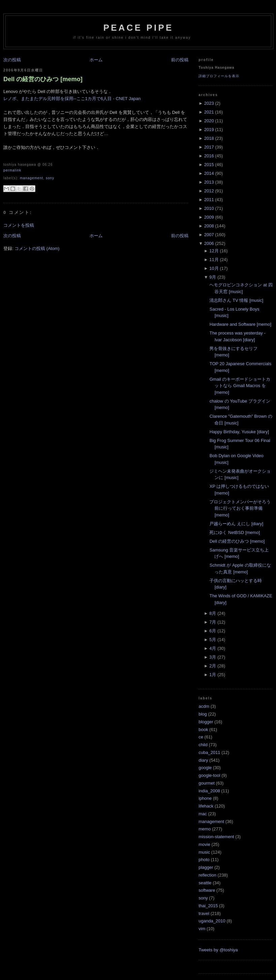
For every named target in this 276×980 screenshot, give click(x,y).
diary (203, 760)
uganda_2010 (212, 921)
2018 (209, 138)
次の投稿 (12, 60)
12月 (214, 251)
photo (204, 860)
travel (204, 913)
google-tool (209, 775)
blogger (206, 722)
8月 (213, 613)
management (31, 178)
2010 (209, 208)
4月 (213, 648)
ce (201, 737)
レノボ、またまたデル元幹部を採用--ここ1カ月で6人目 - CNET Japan (72, 99)
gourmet (207, 783)
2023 (209, 103)
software (207, 890)
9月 (213, 277)
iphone (205, 798)
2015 (209, 165)
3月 (213, 657)
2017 (209, 147)
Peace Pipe (138, 28)
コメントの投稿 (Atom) (37, 248)
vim (202, 929)
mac (203, 814)
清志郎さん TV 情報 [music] (236, 300)
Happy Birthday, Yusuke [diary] (239, 432)
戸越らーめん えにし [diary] (236, 524)
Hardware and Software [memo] (240, 324)
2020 (209, 121)
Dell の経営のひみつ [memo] (43, 79)
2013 (209, 182)
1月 (213, 675)
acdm (204, 706)
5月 (213, 640)
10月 (214, 268)
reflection (208, 875)
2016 (209, 156)
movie (204, 844)
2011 (209, 200)
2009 (209, 217)
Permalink (12, 170)
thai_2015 (208, 906)
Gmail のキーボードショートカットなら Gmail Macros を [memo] (240, 386)
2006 (209, 243)
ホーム (96, 60)
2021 (209, 112)
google (205, 768)
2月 (213, 666)
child (203, 745)
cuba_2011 (209, 752)
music (204, 852)
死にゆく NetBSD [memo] (235, 532)
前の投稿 (180, 60)
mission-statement (216, 837)
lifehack (206, 806)
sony (50, 178)
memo (205, 829)
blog (203, 714)
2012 (209, 191)
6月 (213, 631)
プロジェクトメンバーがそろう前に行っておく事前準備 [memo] (240, 508)
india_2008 (209, 791)
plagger (206, 867)
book (203, 730)
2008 (209, 226)
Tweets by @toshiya (218, 950)
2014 (209, 173)
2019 (209, 130)
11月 (214, 260)
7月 (213, 622)
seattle (205, 883)
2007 (209, 235)
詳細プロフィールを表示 (219, 76)
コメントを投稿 (19, 225)
